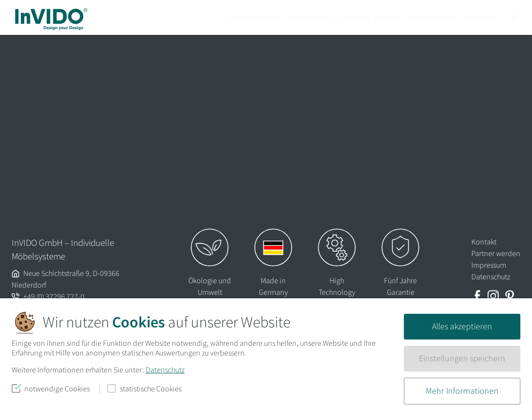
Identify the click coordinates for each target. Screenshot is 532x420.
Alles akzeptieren (462, 326)
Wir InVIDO (480, 17)
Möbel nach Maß (254, 17)
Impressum (489, 265)
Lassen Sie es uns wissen (224, 128)
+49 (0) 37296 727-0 (54, 296)
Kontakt (484, 242)
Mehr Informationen (462, 391)
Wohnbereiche (309, 17)
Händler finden (433, 17)
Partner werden (496, 253)
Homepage (371, 142)
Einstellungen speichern (462, 358)
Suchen (317, 193)
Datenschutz (165, 370)
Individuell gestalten (370, 17)
